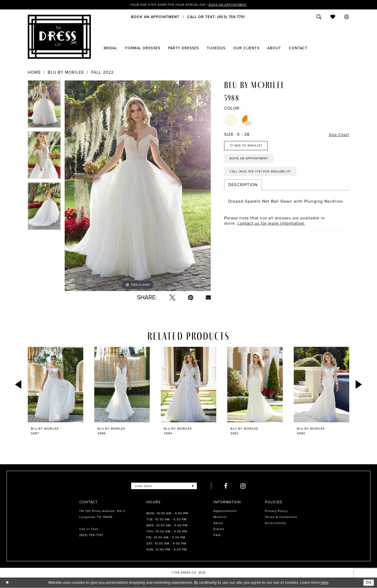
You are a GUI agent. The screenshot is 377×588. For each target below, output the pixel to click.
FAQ (217, 535)
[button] (347, 17)
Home (34, 73)
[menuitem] (155, 17)
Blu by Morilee (66, 73)
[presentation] (56, 385)
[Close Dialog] (8, 583)
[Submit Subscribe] (195, 486)
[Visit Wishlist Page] (333, 17)
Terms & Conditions (281, 517)
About (218, 523)
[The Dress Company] (59, 37)
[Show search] (319, 17)
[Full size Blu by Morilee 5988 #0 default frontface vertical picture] (138, 186)
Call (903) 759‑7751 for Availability (262, 174)
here (325, 583)
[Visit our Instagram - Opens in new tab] (245, 486)
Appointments (225, 511)
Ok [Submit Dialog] (369, 583)
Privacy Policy (276, 511)
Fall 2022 (102, 73)
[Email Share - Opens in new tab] (208, 298)
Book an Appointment (230, 5)
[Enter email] (164, 486)
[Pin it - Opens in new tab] (191, 298)
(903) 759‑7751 (91, 535)
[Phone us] (216, 17)
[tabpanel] (44, 106)
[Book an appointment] (155, 17)
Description (243, 188)
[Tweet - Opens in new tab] (172, 298)
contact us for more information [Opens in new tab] (271, 226)
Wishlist (220, 517)
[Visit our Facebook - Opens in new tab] (228, 486)
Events (219, 529)
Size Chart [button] (338, 135)
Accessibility (276, 523)
